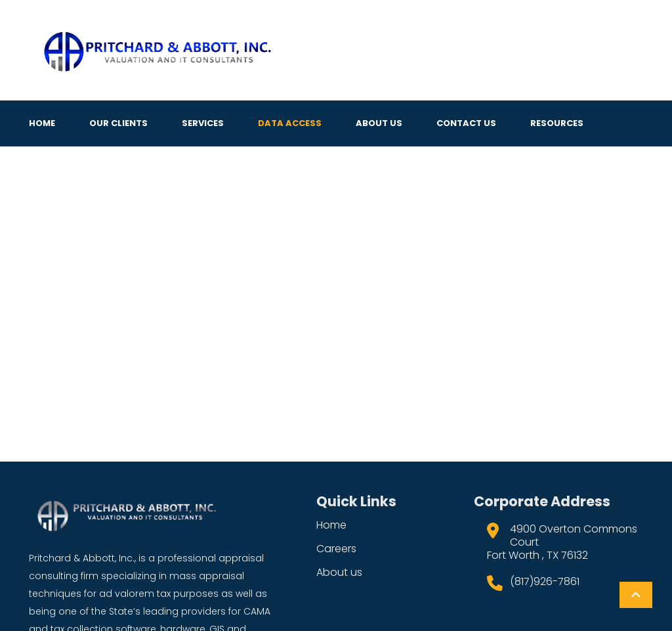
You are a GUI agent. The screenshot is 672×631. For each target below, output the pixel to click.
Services (203, 123)
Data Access (290, 123)
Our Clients (118, 123)
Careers (336, 549)
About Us (379, 123)
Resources (557, 123)
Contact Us (466, 123)
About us (339, 572)
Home (42, 123)
